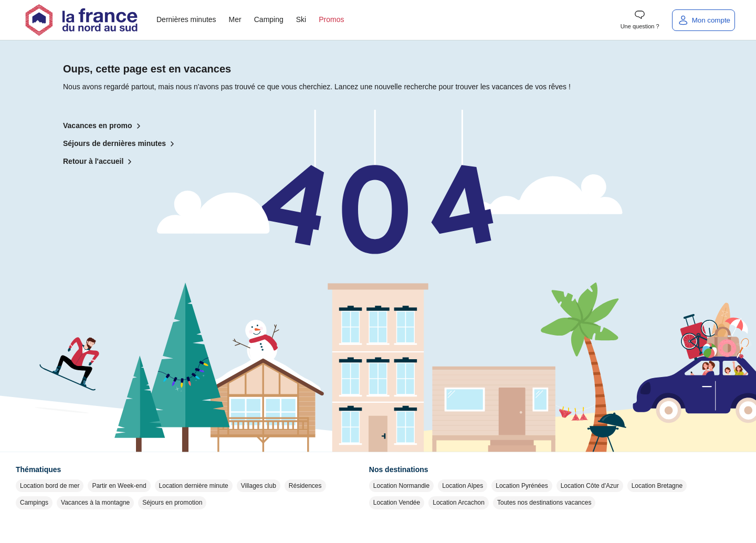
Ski (301, 19)
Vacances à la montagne (95, 503)
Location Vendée (397, 503)
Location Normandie (401, 486)
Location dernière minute (194, 486)
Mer (235, 19)
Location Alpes (463, 486)
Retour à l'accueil (99, 162)
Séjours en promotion (172, 503)
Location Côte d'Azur (590, 486)
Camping (269, 19)
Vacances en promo (104, 126)
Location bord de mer (50, 486)
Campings (34, 503)
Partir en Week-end (119, 486)
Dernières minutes (186, 19)
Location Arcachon (459, 503)
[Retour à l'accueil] (81, 20)
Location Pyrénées (522, 486)
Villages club (259, 486)
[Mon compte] (703, 20)
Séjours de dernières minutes (121, 144)
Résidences (305, 486)
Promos (331, 19)
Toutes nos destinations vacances (544, 503)
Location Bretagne (657, 486)
